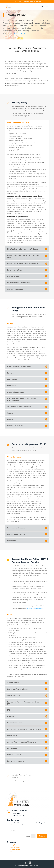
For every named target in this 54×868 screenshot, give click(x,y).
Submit (42, 836)
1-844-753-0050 (19, 815)
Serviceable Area (15, 849)
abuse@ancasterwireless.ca (42, 608)
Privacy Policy (14, 845)
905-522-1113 (18, 2)
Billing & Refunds (15, 847)
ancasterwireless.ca (17, 33)
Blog (11, 852)
